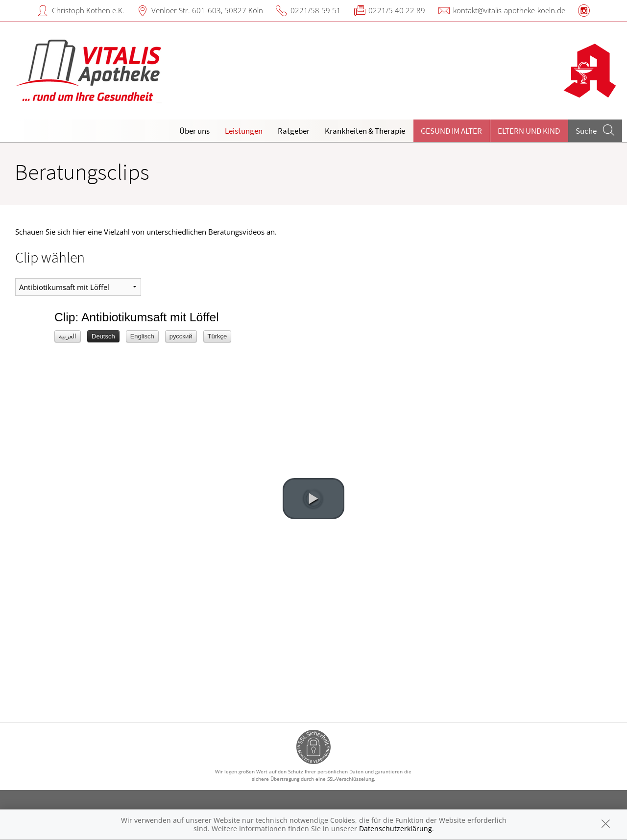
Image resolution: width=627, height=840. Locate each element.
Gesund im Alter (451, 131)
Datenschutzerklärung (396, 828)
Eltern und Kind (529, 131)
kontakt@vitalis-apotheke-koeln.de (509, 10)
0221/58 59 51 (316, 10)
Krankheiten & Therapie (365, 131)
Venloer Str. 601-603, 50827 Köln (207, 10)
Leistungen (244, 131)
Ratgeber (294, 131)
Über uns (194, 131)
